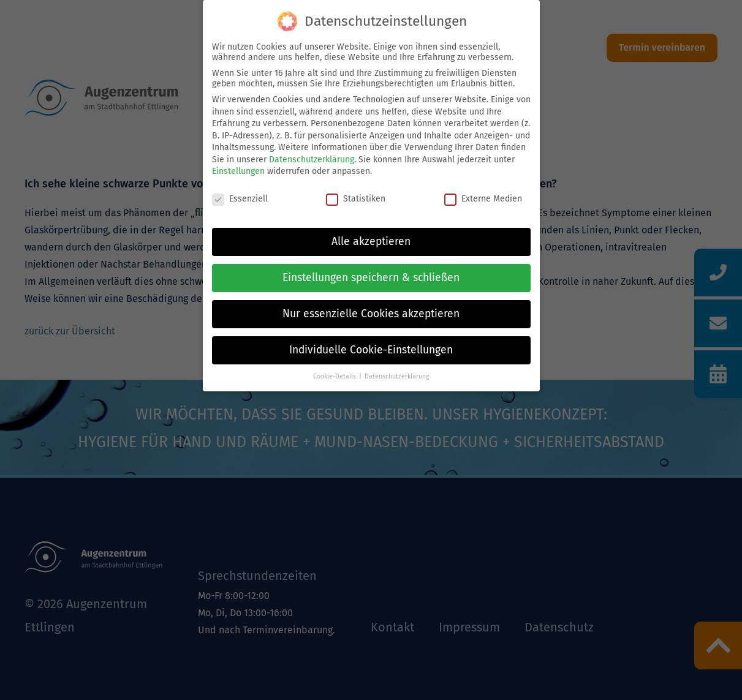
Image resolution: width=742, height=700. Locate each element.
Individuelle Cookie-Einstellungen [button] (371, 350)
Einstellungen (238, 171)
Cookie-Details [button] (335, 376)
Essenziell (240, 199)
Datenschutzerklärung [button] (397, 376)
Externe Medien (483, 199)
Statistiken (356, 199)
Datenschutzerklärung (312, 160)
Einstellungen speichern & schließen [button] (371, 278)
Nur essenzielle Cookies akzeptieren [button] (371, 314)
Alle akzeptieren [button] (371, 242)
